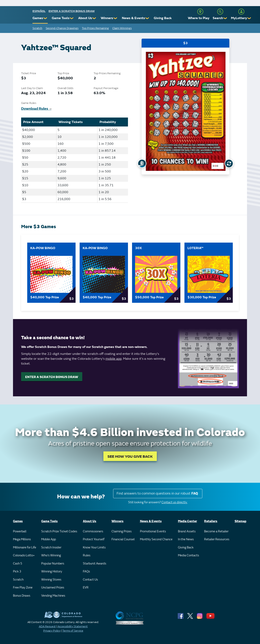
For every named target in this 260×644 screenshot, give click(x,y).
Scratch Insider (51, 548)
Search (218, 18)
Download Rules (36, 109)
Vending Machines (53, 596)
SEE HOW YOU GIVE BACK (130, 457)
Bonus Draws (22, 596)
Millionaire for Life (25, 548)
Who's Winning (51, 555)
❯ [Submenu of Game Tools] (72, 18)
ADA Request (47, 626)
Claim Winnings (122, 28)
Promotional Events (153, 531)
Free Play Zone (23, 588)
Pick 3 (17, 572)
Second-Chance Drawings (62, 28)
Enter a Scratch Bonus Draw (72, 11)
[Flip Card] (229, 163)
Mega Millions (22, 539)
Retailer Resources (217, 539)
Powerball (20, 531)
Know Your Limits (94, 548)
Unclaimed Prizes (53, 588)
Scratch (37, 28)
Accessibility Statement (73, 626)
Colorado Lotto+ (24, 555)
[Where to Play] (200, 12)
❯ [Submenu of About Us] (94, 18)
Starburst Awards (95, 564)
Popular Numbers (53, 564)
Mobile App (49, 539)
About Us (85, 18)
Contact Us (90, 580)
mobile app (114, 359)
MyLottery (239, 18)
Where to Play (199, 18)
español (39, 11)
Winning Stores (51, 580)
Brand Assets (187, 531)
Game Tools (61, 18)
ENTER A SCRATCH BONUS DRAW (52, 377)
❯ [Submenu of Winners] (115, 18)
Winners (107, 18)
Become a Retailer (216, 531)
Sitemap (240, 521)
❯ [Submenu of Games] (45, 18)
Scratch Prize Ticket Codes (59, 531)
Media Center (187, 521)
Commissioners (93, 531)
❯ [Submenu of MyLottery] (249, 18)
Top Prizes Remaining (95, 28)
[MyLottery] (241, 12)
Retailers (211, 521)
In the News (186, 539)
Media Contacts (188, 555)
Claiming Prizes (122, 531)
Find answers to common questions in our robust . (158, 493)
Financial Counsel (123, 539)
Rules (87, 555)
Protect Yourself (94, 539)
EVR (86, 588)
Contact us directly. (174, 502)
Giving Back (163, 18)
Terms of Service (73, 631)
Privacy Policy (52, 631)
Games (38, 18)
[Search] (220, 12)
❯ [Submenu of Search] (225, 18)
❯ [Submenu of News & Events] (147, 18)
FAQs (86, 572)
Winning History (52, 572)
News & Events (133, 18)
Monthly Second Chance (156, 539)
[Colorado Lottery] (17, 16)
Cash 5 (18, 564)
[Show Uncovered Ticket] (142, 163)
